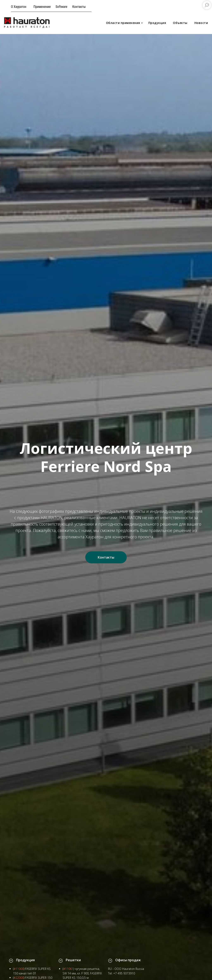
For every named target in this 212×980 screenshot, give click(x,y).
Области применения (123, 23)
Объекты (180, 23)
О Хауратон (19, 7)
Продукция (157, 23)
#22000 (19, 978)
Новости (201, 23)
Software (61, 7)
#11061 (68, 969)
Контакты (79, 7)
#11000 (19, 969)
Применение (42, 7)
